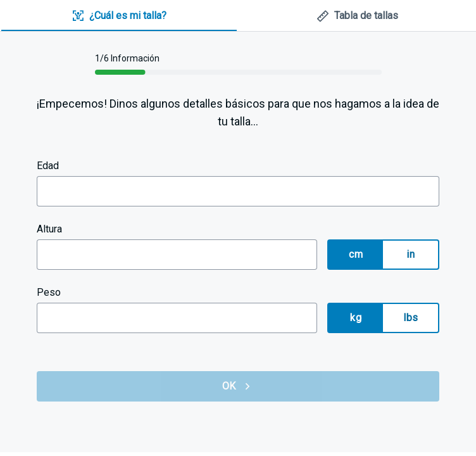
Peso (49, 292)
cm (356, 254)
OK (238, 386)
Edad (48, 166)
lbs (410, 318)
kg (356, 318)
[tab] (119, 16)
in (410, 254)
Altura (49, 229)
